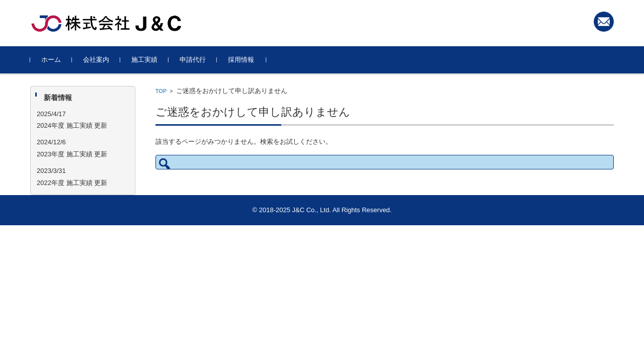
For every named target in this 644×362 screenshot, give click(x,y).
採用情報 (241, 60)
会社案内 (96, 60)
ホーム (51, 60)
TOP (161, 91)
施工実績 (144, 60)
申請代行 (193, 60)
